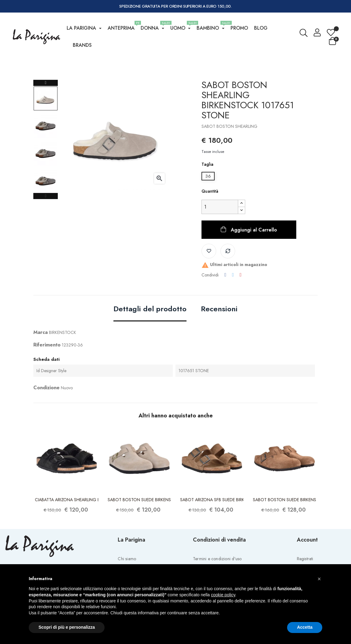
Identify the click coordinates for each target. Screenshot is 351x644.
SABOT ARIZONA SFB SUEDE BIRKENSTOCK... (212, 524)
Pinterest (241, 300)
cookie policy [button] (223, 595)
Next (46, 108)
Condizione (46, 412)
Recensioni (219, 334)
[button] (319, 579)
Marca (41, 357)
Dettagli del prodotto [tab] (150, 334)
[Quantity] (220, 232)
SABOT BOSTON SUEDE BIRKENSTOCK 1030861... (285, 524)
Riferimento (47, 370)
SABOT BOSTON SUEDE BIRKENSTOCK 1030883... (139, 524)
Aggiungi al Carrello (253, 255)
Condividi (225, 300)
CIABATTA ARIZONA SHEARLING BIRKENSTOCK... (67, 524)
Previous (46, 221)
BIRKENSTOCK (63, 357)
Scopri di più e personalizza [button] (67, 627)
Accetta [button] (305, 627)
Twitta (233, 300)
